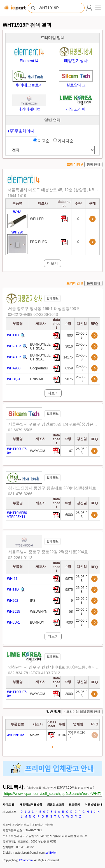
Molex (34, 735)
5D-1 (13, 622)
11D (13, 335)
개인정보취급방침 (31, 805)
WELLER (37, 219)
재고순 (41, 141)
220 (17, 242)
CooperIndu (39, 368)
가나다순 (63, 141)
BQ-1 (14, 379)
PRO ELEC (39, 242)
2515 (14, 612)
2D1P (14, 346)
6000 (69, 515)
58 (72, 612)
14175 (69, 357)
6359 (69, 368)
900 (70, 335)
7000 (69, 622)
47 (72, 451)
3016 (69, 346)
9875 (69, 379)
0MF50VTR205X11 (17, 515)
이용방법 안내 (94, 805)
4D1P (14, 357)
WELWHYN (39, 612)
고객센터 (51, 853)
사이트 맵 (9, 805)
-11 (12, 579)
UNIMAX (37, 379)
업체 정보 (53, 298)
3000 (69, 694)
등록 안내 (93, 165)
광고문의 (74, 805)
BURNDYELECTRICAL (40, 346)
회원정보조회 (55, 805)
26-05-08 (82, 335)
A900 (14, 368)
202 (13, 601)
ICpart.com (26, 860)
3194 (62, 735)
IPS (33, 601)
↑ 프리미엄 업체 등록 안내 (82, 712)
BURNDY (37, 622)
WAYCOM (38, 451)
